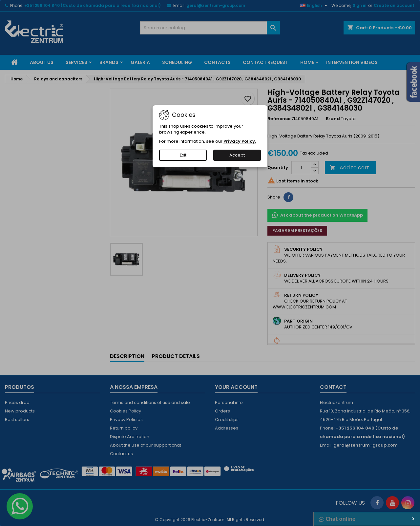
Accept (237, 155)
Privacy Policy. (240, 141)
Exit (183, 155)
